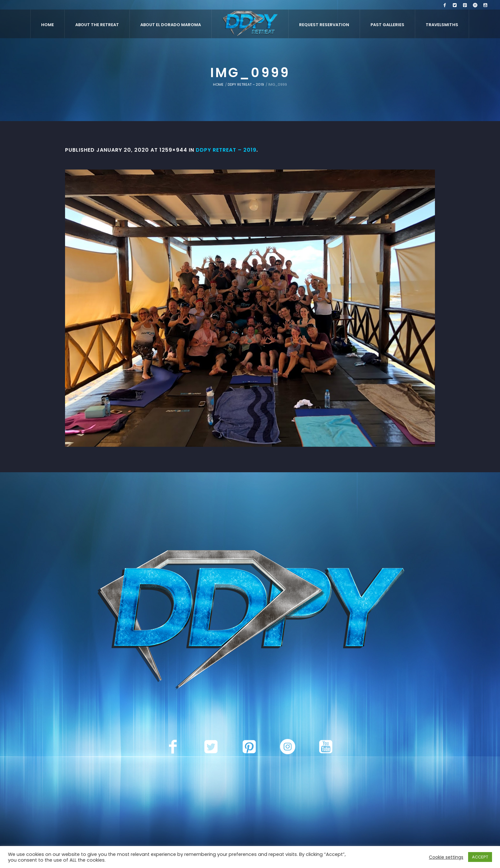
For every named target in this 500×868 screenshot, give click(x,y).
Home (218, 84)
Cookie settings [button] (446, 857)
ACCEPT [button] (480, 857)
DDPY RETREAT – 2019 (246, 84)
